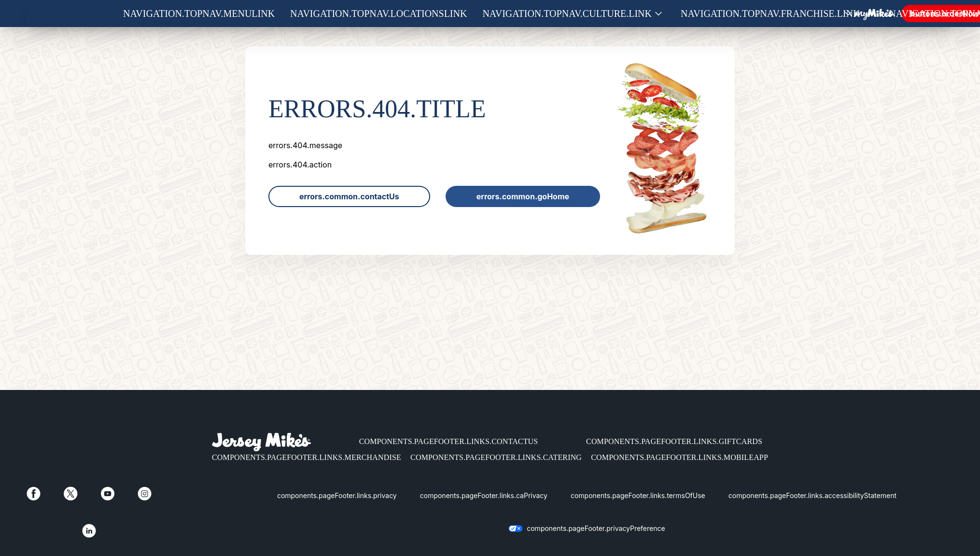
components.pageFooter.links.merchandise (307, 457)
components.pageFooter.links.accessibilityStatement (812, 495)
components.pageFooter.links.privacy (337, 495)
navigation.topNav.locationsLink (378, 14)
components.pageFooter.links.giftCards (674, 441)
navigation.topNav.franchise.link (770, 14)
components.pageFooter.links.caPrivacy (484, 495)
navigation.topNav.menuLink (199, 14)
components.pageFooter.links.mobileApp (679, 457)
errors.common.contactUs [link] (349, 196)
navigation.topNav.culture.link (567, 14)
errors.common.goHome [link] (523, 196)
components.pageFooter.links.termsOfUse (638, 495)
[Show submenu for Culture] (658, 14)
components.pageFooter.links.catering (496, 457)
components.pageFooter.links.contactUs (449, 441)
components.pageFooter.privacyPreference (596, 528)
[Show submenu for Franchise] (867, 14)
